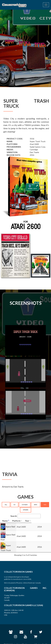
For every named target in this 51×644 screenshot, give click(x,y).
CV (14, 505)
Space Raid (10, 526)
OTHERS (26, 510)
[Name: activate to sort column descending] (11, 521)
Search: (26, 516)
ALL (6, 505)
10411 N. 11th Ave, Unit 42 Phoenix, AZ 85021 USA (14, 607)
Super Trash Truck (14, 543)
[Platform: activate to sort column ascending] (31, 521)
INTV (36, 505)
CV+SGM (25, 505)
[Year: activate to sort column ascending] (45, 521)
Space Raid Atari (13, 534)
